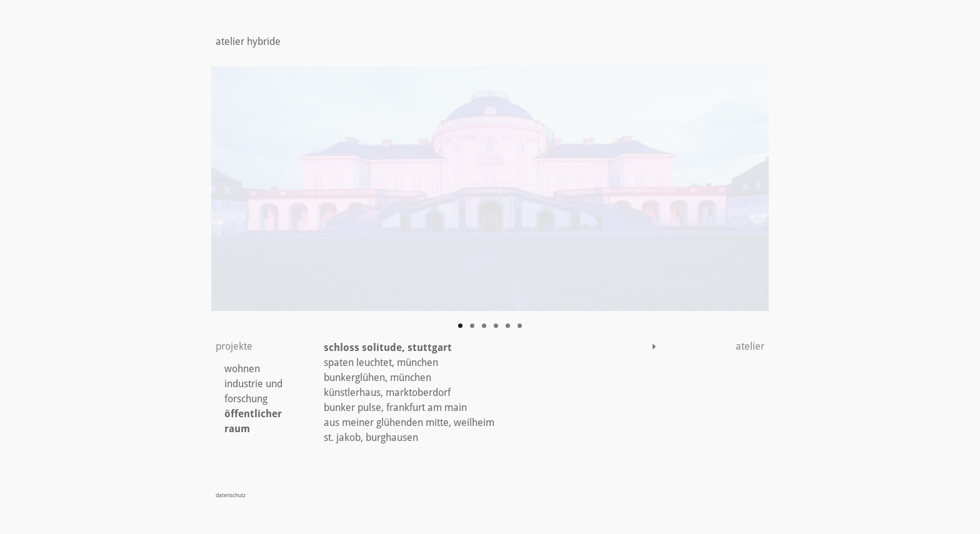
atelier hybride (248, 42)
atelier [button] (715, 347)
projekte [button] (234, 347)
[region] (490, 189)
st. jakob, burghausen (371, 438)
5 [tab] (508, 326)
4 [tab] (496, 326)
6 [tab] (520, 326)
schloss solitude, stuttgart (388, 348)
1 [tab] (460, 326)
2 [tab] (472, 326)
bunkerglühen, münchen (377, 378)
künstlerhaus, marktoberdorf (387, 393)
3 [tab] (484, 326)
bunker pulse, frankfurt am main (395, 408)
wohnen (242, 369)
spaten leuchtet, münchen (381, 363)
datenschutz (231, 495)
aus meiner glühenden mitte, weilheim (409, 423)
